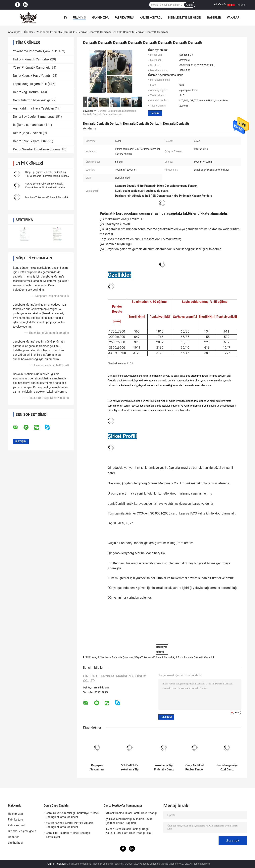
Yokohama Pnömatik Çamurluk (55, 32)
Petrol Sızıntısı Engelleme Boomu (36, 149)
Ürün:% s (79, 18)
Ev (65, 18)
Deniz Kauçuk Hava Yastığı (32, 76)
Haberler (214, 18)
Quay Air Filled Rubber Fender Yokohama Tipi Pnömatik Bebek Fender (195, 767)
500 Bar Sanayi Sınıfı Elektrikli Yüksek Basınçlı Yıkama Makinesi (69, 825)
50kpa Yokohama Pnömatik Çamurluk (154, 657)
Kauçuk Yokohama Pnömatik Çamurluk (112, 657)
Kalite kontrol (151, 18)
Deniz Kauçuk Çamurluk (30, 141)
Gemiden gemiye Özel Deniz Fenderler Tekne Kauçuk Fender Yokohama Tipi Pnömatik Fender (227, 767)
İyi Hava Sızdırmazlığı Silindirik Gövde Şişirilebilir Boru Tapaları (129, 821)
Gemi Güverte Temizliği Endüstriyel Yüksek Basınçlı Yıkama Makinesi (73, 815)
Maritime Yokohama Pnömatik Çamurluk (47, 197)
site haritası (15, 843)
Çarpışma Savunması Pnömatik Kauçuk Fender (97, 767)
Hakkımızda (100, 18)
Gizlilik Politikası (56, 864)
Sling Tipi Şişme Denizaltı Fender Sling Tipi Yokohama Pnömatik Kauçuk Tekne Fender (46, 176)
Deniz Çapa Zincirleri (27, 133)
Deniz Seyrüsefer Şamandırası (34, 117)
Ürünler (29, 32)
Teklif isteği (220, 5)
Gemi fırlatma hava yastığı (31, 100)
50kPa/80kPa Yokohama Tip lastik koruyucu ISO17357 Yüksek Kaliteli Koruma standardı (130, 767)
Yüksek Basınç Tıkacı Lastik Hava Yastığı (131, 813)
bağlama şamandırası (28, 125)
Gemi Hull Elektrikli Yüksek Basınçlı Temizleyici (68, 835)
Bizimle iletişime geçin (184, 18)
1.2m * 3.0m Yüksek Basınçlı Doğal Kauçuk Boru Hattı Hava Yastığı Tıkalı (129, 831)
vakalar (233, 18)
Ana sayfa (14, 32)
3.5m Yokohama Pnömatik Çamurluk (195, 657)
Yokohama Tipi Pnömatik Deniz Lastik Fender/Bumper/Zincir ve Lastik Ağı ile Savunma (164, 767)
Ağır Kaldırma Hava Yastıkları (33, 108)
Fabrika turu (124, 18)
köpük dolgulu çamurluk (30, 84)
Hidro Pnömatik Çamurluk (31, 59)
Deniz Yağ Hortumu (27, 92)
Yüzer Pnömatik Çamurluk (31, 68)
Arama (190, 5)
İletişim (155, 113)
